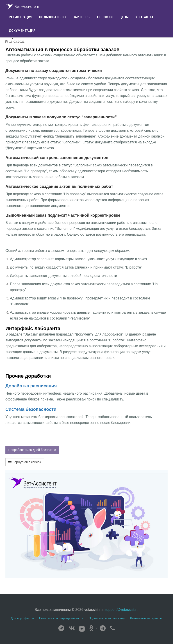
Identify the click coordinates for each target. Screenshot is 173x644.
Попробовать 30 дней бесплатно (32, 450)
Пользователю (52, 17)
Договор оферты (22, 618)
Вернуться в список (25, 462)
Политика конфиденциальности (61, 618)
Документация (22, 31)
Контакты (144, 17)
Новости (105, 17)
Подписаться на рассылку (107, 618)
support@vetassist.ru (122, 610)
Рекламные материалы (146, 618)
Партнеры (81, 17)
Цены (124, 17)
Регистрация (20, 17)
